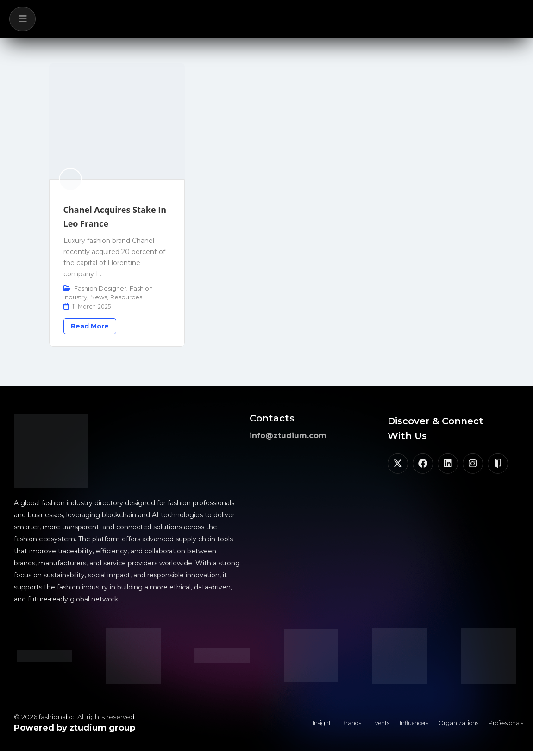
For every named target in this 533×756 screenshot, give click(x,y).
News (99, 297)
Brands (314, 726)
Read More (90, 326)
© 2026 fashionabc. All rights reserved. (75, 717)
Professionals (500, 726)
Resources (126, 297)
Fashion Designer (100, 288)
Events (348, 726)
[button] (22, 19)
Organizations (444, 726)
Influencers (390, 726)
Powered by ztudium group (75, 728)
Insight (278, 726)
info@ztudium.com (288, 436)
